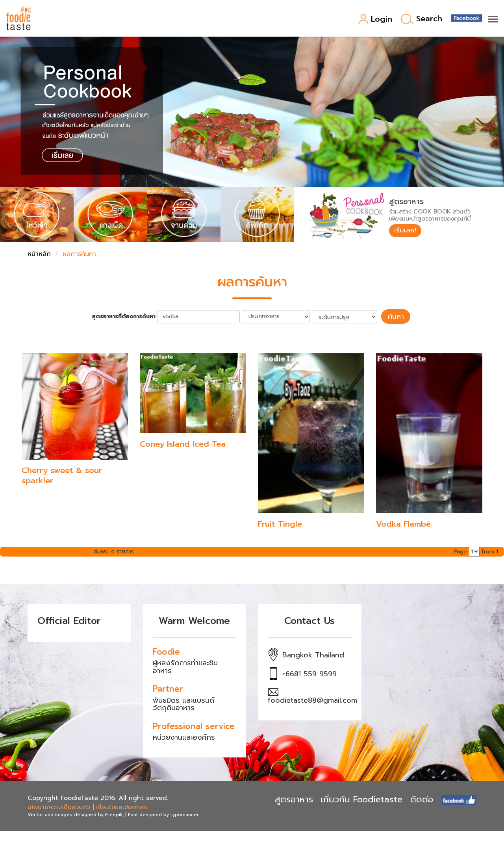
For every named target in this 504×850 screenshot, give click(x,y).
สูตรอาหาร (294, 799)
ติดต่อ (422, 799)
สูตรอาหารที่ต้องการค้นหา (126, 316)
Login (375, 19)
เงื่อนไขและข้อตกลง (122, 806)
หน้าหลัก (39, 254)
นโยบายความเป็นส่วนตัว (59, 806)
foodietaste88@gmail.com (312, 700)
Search (422, 19)
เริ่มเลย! (407, 231)
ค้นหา (396, 316)
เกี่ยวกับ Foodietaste (362, 799)
